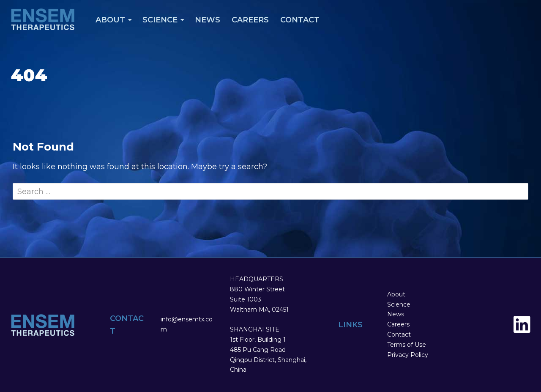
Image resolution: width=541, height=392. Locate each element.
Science (160, 20)
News (208, 20)
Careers (250, 20)
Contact (300, 20)
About (110, 20)
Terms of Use (407, 345)
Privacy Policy (408, 355)
